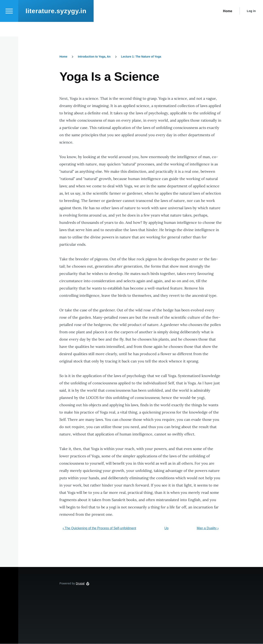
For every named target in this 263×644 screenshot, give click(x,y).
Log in (251, 26)
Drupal (80, 584)
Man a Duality (208, 528)
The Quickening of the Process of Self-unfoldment (99, 528)
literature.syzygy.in (56, 26)
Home (63, 57)
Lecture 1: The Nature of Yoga (141, 57)
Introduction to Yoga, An (94, 57)
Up (166, 528)
